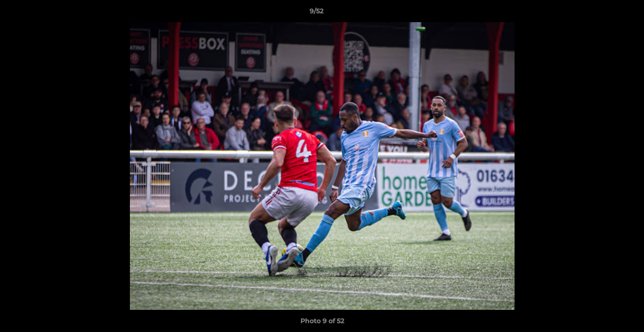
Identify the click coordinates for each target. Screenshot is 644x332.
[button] (605, 13)
